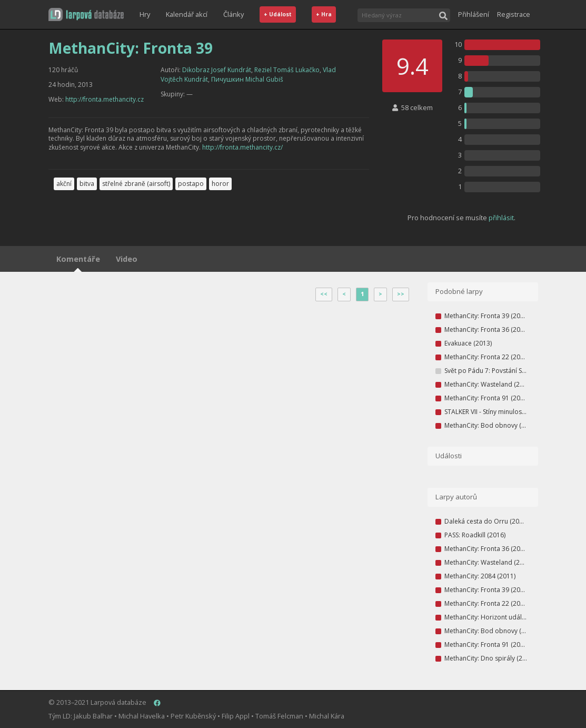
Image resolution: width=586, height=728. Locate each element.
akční (64, 184)
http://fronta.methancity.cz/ (242, 147)
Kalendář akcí (187, 14)
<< (324, 294)
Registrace (514, 14)
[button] (86, 14)
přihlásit (501, 218)
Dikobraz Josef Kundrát (217, 70)
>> (401, 294)
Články (234, 14)
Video (127, 259)
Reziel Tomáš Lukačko (287, 70)
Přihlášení (474, 14)
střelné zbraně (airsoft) (136, 184)
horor (220, 184)
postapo (191, 184)
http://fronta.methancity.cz (105, 99)
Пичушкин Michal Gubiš (247, 79)
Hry (145, 14)
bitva (87, 184)
